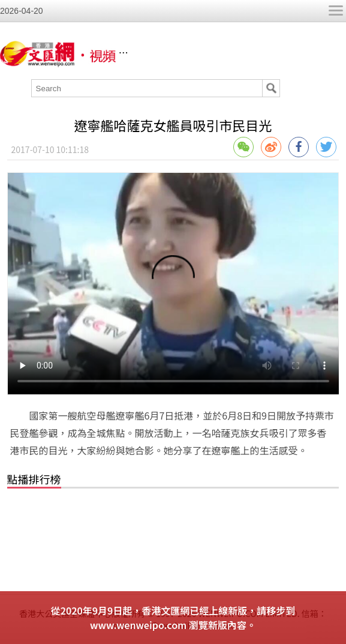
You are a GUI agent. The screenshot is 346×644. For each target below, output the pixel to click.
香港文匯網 (194, 53)
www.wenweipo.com (138, 625)
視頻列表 (240, 53)
